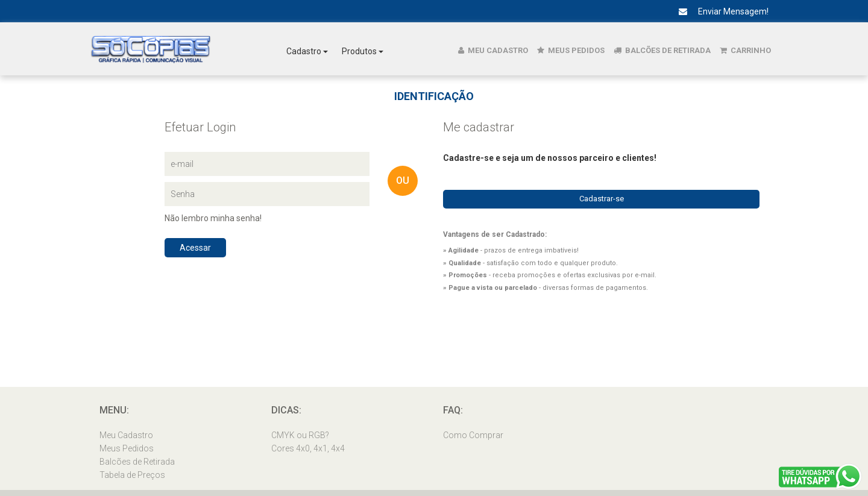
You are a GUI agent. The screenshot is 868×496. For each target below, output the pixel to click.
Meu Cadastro (493, 50)
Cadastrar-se (602, 199)
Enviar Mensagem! (719, 11)
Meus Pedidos (571, 50)
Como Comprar (473, 435)
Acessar (195, 248)
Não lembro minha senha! (213, 218)
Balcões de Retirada (662, 50)
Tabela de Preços (132, 475)
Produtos (363, 51)
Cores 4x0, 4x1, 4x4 (308, 448)
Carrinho (745, 50)
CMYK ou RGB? (300, 435)
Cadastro (307, 51)
